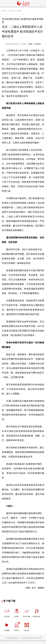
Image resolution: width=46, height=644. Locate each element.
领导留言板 (37, 612)
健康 (19, 11)
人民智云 (17, 626)
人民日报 (7, 612)
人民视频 (7, 626)
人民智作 (27, 626)
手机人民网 (27, 612)
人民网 (3, 11)
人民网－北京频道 (34, 44)
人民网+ (17, 612)
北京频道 (11, 11)
